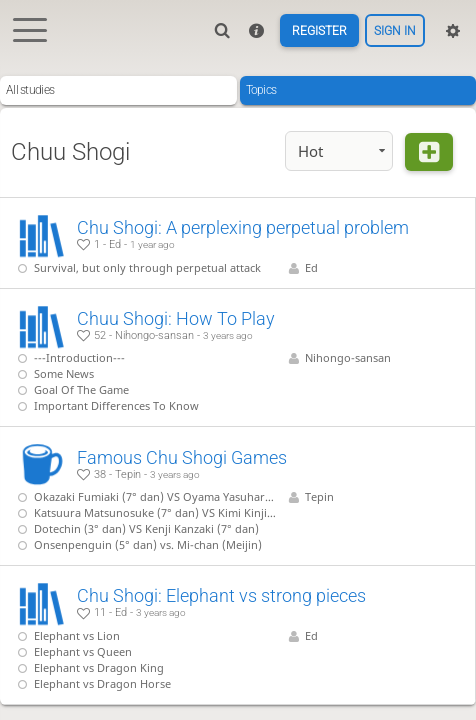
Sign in (395, 31)
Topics (261, 90)
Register (318, 31)
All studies (30, 90)
